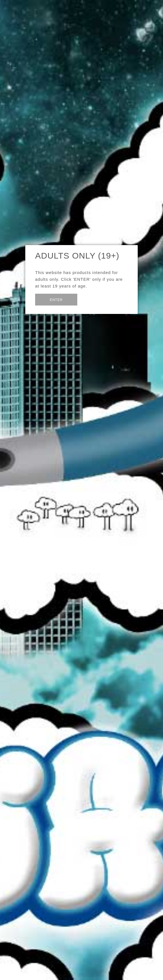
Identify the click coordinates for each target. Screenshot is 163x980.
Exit (91, 299)
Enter (56, 300)
